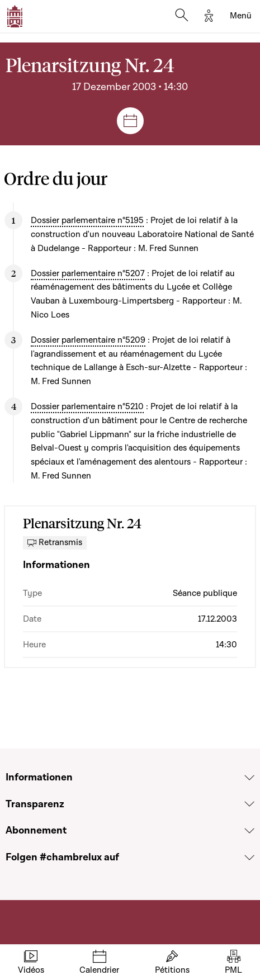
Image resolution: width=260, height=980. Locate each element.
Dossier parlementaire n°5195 (87, 220)
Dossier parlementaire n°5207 (88, 273)
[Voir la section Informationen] (249, 778)
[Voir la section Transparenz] (249, 804)
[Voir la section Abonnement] (249, 831)
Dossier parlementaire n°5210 (87, 406)
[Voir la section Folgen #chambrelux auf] (249, 858)
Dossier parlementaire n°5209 (88, 340)
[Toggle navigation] (241, 16)
